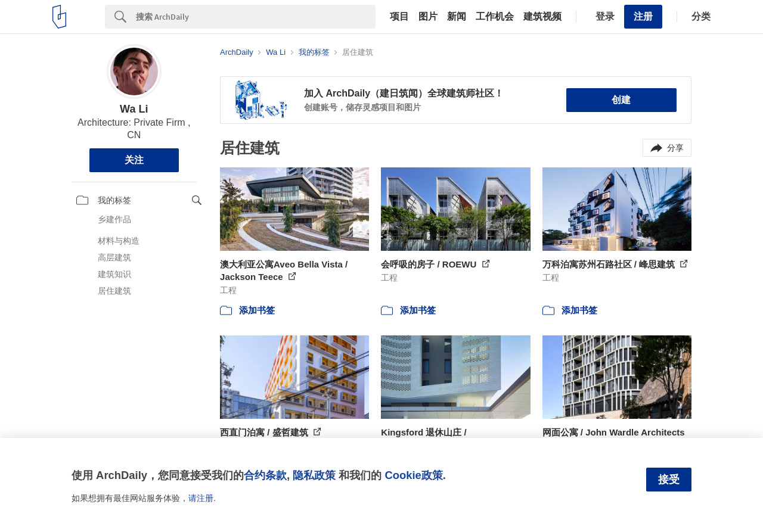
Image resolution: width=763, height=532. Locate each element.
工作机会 (495, 17)
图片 (428, 17)
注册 (643, 16)
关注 (134, 160)
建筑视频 (542, 17)
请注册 (201, 498)
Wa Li (134, 109)
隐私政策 (314, 475)
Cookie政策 (413, 475)
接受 (669, 480)
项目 (399, 17)
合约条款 (265, 475)
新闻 (457, 17)
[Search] (256, 17)
